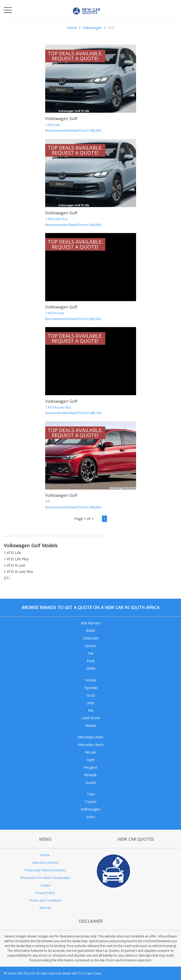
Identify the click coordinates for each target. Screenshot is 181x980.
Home (72, 28)
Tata (91, 794)
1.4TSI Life (12, 553)
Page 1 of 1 (84, 519)
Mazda (91, 725)
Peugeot (90, 767)
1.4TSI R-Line (15, 565)
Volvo (91, 817)
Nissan (91, 752)
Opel (91, 760)
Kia (91, 710)
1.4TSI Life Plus (16, 559)
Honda (90, 680)
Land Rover (91, 718)
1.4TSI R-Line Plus (18, 572)
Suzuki (90, 782)
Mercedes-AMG (90, 737)
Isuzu (91, 695)
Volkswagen (92, 28)
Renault (90, 775)
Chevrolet (91, 638)
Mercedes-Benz (91, 745)
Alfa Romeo (90, 623)
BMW (91, 631)
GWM (91, 668)
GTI (7, 578)
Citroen (90, 646)
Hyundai (91, 688)
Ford (91, 661)
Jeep (91, 703)
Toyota (90, 802)
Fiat (91, 653)
